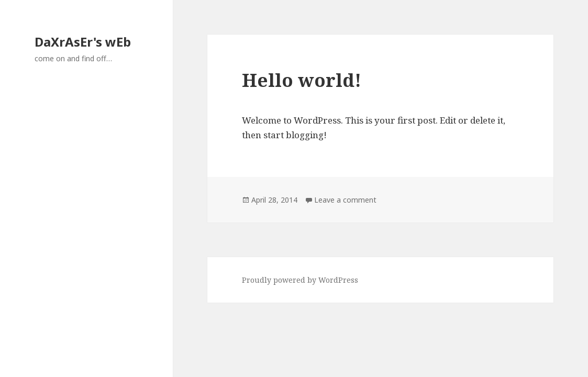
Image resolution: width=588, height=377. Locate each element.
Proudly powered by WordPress (300, 280)
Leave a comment (345, 200)
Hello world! (302, 80)
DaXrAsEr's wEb (83, 42)
